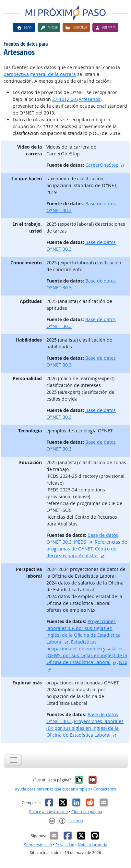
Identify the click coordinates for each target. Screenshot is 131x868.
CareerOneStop (102, 165)
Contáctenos (105, 789)
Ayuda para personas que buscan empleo (52, 789)
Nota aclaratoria (93, 845)
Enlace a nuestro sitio (48, 812)
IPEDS (80, 542)
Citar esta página (87, 812)
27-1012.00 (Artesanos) (77, 99)
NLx (123, 662)
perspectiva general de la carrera (40, 74)
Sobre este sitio (38, 845)
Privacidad (65, 845)
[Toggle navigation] (14, 760)
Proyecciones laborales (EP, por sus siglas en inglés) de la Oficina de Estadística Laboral (85, 728)
